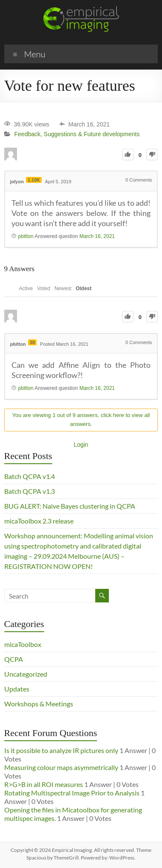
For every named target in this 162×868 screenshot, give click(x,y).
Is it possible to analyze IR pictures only (61, 750)
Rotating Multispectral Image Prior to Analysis (72, 793)
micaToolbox (23, 644)
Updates (17, 689)
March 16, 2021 (97, 236)
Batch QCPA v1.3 (30, 491)
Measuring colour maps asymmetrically (61, 767)
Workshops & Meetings (39, 704)
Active (26, 288)
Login (81, 445)
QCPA (14, 659)
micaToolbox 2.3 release (39, 521)
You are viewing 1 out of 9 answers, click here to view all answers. (81, 420)
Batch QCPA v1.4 (30, 476)
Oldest (84, 288)
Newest (63, 288)
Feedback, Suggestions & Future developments (77, 134)
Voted (44, 288)
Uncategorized (26, 674)
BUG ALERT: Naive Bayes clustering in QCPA (70, 506)
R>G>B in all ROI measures (44, 784)
